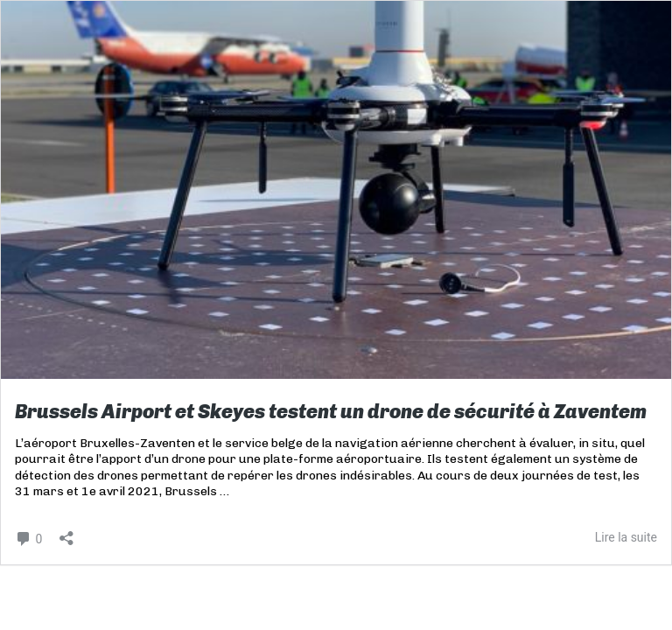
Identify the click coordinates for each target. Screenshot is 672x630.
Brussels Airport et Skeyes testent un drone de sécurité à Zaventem (331, 412)
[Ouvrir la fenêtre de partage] (66, 532)
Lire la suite (626, 537)
